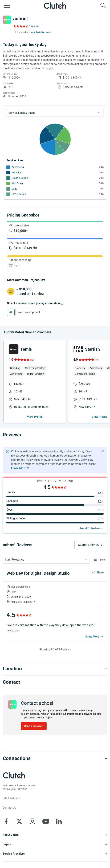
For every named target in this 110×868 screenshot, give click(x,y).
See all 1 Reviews (90, 528)
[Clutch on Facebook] (6, 821)
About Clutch (11, 835)
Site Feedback (11, 798)
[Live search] (103, 6)
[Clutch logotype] (14, 775)
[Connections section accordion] (55, 758)
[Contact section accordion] (55, 682)
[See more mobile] (94, 637)
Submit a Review (89, 545)
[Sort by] (46, 560)
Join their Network (40, 32)
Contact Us (9, 808)
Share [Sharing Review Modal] (100, 572)
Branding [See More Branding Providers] (17, 172)
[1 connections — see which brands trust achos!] (21, 32)
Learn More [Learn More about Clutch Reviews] (19, 468)
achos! (21, 19)
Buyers (7, 844)
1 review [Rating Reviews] (34, 26)
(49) (97, 360)
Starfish (92, 349)
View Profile (35, 417)
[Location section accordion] (55, 669)
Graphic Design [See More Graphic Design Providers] (20, 178)
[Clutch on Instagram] (32, 821)
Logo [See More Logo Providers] (14, 189)
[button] (46, 560)
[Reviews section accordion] (55, 435)
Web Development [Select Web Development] (29, 312)
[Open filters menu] (100, 560)
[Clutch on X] (19, 821)
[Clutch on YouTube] (46, 821)
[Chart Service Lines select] (55, 113)
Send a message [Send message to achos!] (34, 726)
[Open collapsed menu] (7, 6)
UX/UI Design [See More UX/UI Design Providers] (19, 194)
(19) (32, 360)
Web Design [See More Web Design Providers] (18, 183)
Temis (26, 349)
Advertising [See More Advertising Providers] (18, 167)
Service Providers (14, 854)
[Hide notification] (103, 451)
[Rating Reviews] (21, 26)
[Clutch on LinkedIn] (59, 821)
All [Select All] (11, 312)
